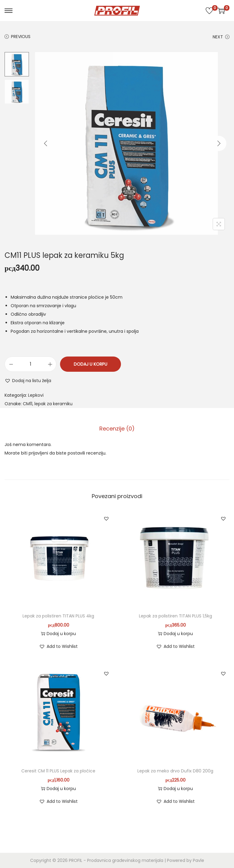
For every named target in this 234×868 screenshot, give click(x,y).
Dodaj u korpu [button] (58, 634)
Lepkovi (36, 395)
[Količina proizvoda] (30, 364)
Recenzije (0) (117, 429)
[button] (28, 381)
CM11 (28, 404)
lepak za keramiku (53, 404)
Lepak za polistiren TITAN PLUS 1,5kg (175, 616)
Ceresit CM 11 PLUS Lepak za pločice (58, 771)
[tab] (117, 429)
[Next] (219, 143)
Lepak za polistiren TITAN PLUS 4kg (58, 616)
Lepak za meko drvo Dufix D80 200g (175, 771)
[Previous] (46, 143)
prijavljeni (38, 453)
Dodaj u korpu (90, 364)
